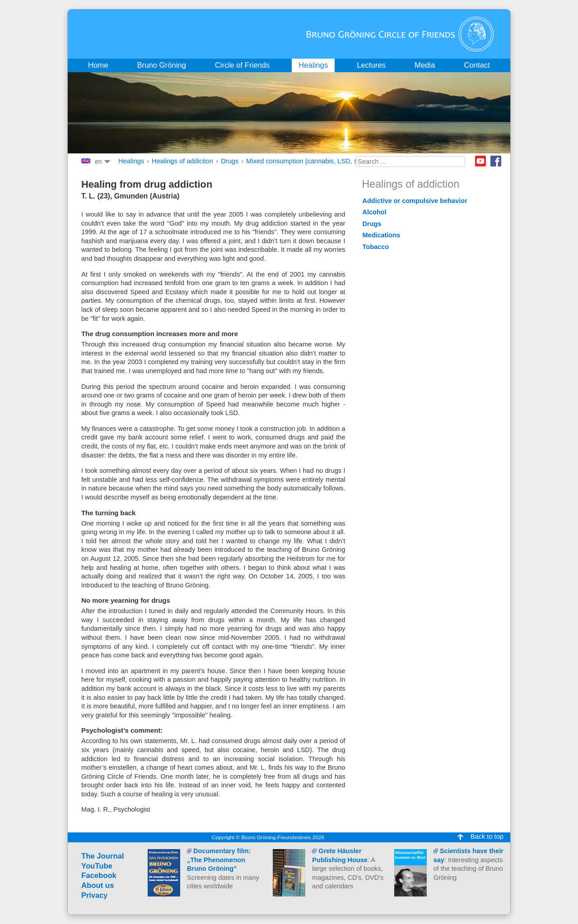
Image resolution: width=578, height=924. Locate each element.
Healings (131, 161)
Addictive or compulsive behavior (415, 201)
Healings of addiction (182, 161)
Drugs (230, 161)
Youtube (480, 161)
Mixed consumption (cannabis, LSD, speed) (310, 161)
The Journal (103, 856)
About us (98, 885)
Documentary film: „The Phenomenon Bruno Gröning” (219, 860)
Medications (382, 235)
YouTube (97, 866)
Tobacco (376, 247)
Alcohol (375, 212)
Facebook (496, 161)
